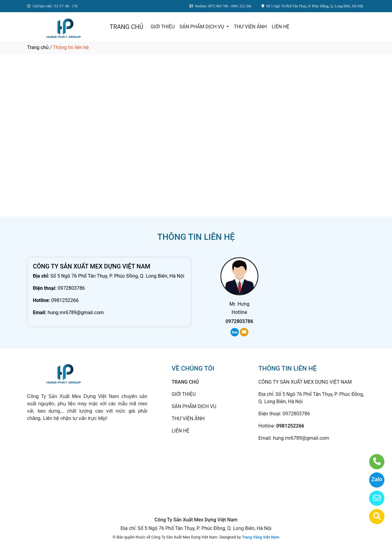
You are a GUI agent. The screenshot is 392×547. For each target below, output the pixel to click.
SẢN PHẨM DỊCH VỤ (203, 27)
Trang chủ (38, 47)
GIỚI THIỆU (163, 27)
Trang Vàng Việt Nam (261, 537)
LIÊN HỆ (281, 27)
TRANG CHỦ (126, 27)
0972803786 (71, 288)
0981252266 (65, 300)
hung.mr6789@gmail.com (76, 313)
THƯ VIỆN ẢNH (250, 27)
